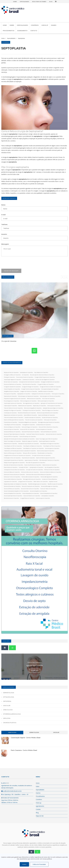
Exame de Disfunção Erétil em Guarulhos (14, 420)
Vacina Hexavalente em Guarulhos (31, 493)
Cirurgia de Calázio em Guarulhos (46, 384)
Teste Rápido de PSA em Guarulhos (52, 446)
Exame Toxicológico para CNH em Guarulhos (47, 439)
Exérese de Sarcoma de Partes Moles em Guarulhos (39, 474)
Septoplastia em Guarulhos (24, 394)
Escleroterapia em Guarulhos (52, 448)
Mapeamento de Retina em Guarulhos (13, 415)
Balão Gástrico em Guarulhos (41, 482)
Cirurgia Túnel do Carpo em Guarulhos (31, 389)
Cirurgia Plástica (10, 723)
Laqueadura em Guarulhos (11, 482)
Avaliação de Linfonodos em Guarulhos (41, 394)
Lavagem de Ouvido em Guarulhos (29, 391)
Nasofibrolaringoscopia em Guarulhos (37, 484)
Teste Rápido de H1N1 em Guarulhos (13, 446)
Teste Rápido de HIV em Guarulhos (12, 425)
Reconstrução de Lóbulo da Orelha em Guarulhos (42, 375)
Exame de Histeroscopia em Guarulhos (46, 458)
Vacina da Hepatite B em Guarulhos (13, 493)
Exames (54, 25)
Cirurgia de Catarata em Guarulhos (12, 387)
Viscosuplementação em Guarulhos (50, 389)
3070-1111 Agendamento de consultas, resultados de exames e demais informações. (17, 785)
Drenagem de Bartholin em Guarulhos (50, 382)
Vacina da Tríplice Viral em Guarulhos (35, 434)
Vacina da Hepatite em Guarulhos (44, 429)
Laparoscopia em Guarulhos (31, 460)
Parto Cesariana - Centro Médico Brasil (24, 750)
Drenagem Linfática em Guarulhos (12, 375)
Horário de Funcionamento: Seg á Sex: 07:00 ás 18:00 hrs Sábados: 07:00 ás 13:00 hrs (10, 800)
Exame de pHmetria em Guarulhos (33, 465)
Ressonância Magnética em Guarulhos (28, 422)
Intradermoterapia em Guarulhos (33, 417)
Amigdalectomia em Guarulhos (12, 391)
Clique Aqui (35, 671)
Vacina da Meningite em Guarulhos (49, 486)
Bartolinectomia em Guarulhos (11, 498)
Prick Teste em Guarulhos (48, 399)
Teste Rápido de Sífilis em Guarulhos (13, 448)
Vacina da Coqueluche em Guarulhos (31, 486)
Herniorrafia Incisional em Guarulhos (30, 477)
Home (5, 25)
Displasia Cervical (53, 482)
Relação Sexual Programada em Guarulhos (14, 463)
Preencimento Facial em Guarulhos (25, 377)
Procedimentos (9, 31)
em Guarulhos (25, 375)
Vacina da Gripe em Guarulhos (11, 429)
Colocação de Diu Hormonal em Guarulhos (29, 382)
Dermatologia (9, 693)
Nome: (3, 205)
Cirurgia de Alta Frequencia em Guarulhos (45, 377)
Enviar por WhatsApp (11, 271)
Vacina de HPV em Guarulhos (11, 436)
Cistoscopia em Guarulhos (50, 420)
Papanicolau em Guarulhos (39, 406)
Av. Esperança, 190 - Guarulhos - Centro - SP (15, 794)
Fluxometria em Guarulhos (28, 458)
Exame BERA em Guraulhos (30, 415)
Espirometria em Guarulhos (11, 467)
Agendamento (22, 31)
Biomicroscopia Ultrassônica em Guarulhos (48, 413)
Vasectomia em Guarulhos (10, 396)
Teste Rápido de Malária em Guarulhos (32, 446)
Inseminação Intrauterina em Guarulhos (14, 460)
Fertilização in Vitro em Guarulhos (12, 458)
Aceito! (24, 864)
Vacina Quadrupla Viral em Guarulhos (13, 496)
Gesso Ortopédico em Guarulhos (12, 389)
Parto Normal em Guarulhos (29, 384)
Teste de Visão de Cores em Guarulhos (13, 408)
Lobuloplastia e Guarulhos (48, 496)
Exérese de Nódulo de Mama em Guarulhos (51, 472)
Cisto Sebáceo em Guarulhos (41, 372)
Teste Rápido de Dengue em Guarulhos (50, 444)
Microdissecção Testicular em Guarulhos (49, 460)
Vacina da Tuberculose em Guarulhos (30, 489)
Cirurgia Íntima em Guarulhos (27, 498)
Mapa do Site (40, 816)
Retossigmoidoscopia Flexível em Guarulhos (49, 422)
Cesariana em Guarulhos (28, 380)
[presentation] (15, 263)
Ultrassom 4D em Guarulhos (30, 453)
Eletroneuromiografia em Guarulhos (33, 408)
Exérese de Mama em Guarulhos (12, 472)
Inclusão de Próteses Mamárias (49, 479)
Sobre (15, 2)
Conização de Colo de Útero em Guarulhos (14, 470)
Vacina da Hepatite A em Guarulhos (38, 491)
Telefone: (4, 224)
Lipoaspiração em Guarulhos (36, 467)
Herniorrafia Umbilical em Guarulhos (13, 479)
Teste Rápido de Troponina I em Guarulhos (33, 448)
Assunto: (4, 234)
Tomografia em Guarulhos (29, 425)
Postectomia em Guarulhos (11, 422)
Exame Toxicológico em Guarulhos (12, 441)
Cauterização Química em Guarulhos (13, 403)
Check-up (45, 25)
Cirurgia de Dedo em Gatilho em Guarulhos (50, 387)
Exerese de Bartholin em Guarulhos (13, 384)
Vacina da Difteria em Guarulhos (12, 489)
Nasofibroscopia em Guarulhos (46, 391)
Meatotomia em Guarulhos (11, 444)
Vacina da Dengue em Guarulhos (30, 427)
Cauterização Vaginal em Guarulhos (13, 380)
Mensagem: (5, 244)
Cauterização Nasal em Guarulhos (47, 441)
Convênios (35, 25)
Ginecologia (8, 710)
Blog (51, 2)
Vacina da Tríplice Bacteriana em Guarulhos (15, 434)
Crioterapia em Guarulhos (10, 413)
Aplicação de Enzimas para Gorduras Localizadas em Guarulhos (19, 439)
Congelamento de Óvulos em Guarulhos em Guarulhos (17, 455)
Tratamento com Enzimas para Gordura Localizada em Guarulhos (20, 451)
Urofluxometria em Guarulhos (43, 425)
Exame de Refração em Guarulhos (46, 415)
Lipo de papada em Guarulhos (52, 467)
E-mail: (4, 215)
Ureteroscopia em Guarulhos (43, 498)
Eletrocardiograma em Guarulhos (28, 401)
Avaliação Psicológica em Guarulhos (13, 410)
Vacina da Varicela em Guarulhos (54, 434)
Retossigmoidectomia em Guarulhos (32, 479)
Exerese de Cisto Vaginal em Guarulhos (45, 380)
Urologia (7, 718)
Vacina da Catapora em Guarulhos (12, 427)
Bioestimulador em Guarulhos (45, 453)
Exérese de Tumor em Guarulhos (12, 477)
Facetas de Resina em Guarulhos (50, 417)
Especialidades (25, 2)
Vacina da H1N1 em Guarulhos (27, 429)
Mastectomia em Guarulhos (25, 406)
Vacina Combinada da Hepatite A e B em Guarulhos (16, 491)
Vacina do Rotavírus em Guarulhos (32, 496)
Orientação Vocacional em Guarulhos (32, 410)
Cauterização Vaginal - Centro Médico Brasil (26, 738)
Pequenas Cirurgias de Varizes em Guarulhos (15, 399)
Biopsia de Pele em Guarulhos (11, 372)
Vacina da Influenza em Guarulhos (12, 432)
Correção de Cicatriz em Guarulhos (34, 470)
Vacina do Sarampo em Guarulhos (28, 436)
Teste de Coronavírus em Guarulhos (34, 420)
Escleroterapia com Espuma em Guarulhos (28, 396)
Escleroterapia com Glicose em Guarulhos (50, 396)
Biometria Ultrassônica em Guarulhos (27, 413)
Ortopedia (7, 701)
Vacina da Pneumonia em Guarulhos (31, 432)
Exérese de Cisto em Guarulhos (52, 470)
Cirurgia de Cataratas (9, 341)
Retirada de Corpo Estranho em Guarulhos (29, 444)
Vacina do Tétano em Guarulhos (48, 489)
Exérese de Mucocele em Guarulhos (30, 472)
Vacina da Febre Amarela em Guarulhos (48, 427)
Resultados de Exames (39, 2)
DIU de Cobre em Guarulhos (11, 382)
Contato (34, 31)
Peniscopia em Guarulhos (58, 394)
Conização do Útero (23, 467)
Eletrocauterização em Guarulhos (46, 401)
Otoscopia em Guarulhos (10, 394)
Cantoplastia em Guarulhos (26, 372)
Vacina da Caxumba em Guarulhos (12, 486)
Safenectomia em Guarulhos (34, 399)
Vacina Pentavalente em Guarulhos (49, 493)
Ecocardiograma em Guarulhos (12, 401)
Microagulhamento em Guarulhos (31, 403)
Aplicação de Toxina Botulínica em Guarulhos (52, 403)
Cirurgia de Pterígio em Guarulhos (30, 387)
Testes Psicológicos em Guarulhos (50, 410)
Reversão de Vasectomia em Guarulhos (14, 465)
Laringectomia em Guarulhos (25, 482)
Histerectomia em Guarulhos (49, 465)
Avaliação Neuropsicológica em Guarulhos (53, 408)
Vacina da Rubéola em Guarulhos (49, 432)
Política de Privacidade (39, 864)
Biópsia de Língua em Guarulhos (30, 441)
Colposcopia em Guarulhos (11, 406)
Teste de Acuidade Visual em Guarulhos (14, 417)
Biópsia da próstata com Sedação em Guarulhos (16, 484)
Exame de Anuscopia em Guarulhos (46, 451)
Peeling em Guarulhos (9, 377)
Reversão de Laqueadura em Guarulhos (35, 463)
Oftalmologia (8, 336)
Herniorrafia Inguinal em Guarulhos (49, 477)
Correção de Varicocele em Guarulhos (41, 455)
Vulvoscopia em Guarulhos (54, 406)
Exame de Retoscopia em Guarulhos (13, 453)
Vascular (7, 705)
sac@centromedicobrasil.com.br (11, 791)
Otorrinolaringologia (12, 714)
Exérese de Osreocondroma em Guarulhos (14, 474)
